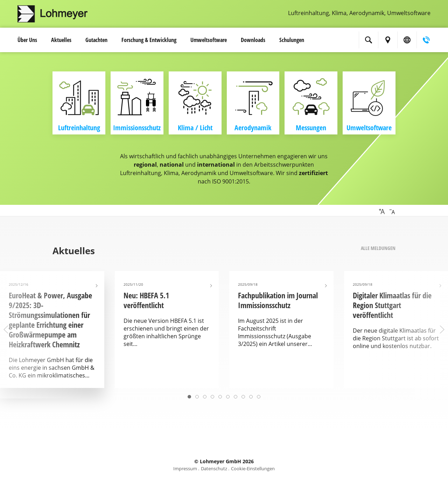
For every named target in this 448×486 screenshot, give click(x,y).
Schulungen (292, 40)
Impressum (185, 468)
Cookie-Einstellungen (253, 468)
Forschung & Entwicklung (149, 40)
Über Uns (27, 40)
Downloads (253, 40)
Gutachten (96, 40)
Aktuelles (61, 40)
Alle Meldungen (378, 248)
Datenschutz (214, 468)
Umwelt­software (209, 40)
